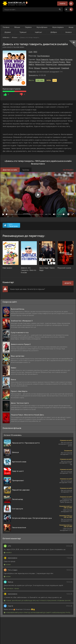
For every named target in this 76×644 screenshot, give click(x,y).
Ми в (13, 225)
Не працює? (68, 170)
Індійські (38, 32)
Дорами (8, 32)
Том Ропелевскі (43, 56)
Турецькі (23, 32)
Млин (7, 565)
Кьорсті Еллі (54, 59)
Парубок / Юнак (12, 589)
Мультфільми (42, 27)
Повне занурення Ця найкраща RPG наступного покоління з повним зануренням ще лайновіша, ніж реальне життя (38, 601)
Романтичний (55, 68)
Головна (6, 27)
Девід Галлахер (66, 59)
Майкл (8, 553)
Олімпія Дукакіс (59, 62)
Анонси (68, 32)
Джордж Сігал (51, 64)
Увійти (62, 4)
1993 (35, 52)
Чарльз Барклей (64, 64)
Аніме (71, 27)
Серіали (28, 27)
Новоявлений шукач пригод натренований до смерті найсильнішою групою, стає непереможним (38, 613)
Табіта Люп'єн (34, 62)
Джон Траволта (42, 59)
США (31, 52)
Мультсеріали (58, 27)
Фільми (17, 27)
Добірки (54, 32)
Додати (68, 283)
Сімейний (65, 68)
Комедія (45, 68)
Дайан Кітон (40, 64)
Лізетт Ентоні (46, 62)
